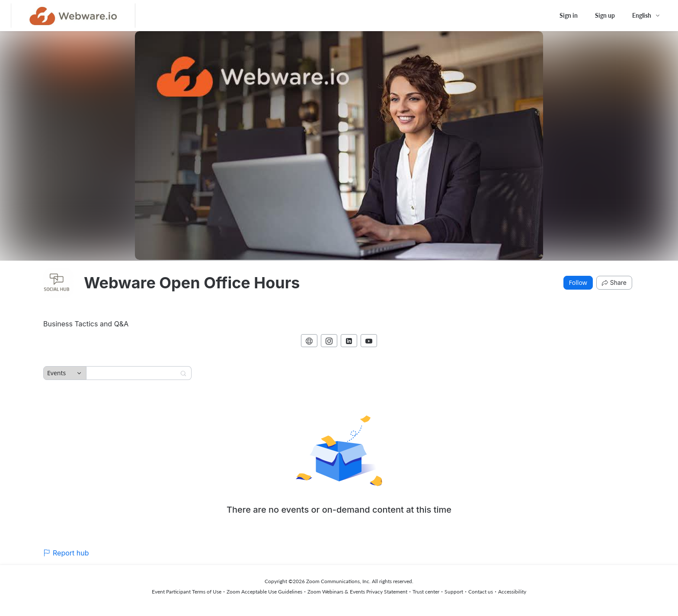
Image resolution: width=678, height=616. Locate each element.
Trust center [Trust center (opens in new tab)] (426, 592)
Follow (578, 282)
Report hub (66, 553)
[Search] (133, 373)
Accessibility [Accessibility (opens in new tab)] (512, 592)
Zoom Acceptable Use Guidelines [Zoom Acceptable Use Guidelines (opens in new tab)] (264, 592)
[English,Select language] (646, 16)
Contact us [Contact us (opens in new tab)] (481, 592)
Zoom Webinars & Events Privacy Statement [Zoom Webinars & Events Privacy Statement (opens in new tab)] (357, 592)
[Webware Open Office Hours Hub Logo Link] (74, 16)
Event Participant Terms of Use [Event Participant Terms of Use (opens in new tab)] (187, 592)
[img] (58, 283)
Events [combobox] (56, 373)
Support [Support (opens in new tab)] (454, 592)
